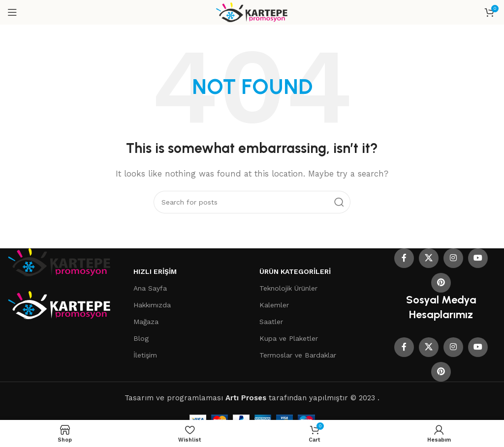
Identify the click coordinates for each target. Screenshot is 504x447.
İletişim (145, 355)
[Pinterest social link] (441, 283)
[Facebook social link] (404, 258)
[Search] (252, 202)
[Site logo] (252, 12)
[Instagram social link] (453, 258)
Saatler (271, 322)
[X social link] (429, 258)
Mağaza (146, 322)
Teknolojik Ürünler (288, 288)
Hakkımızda (152, 305)
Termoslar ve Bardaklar (298, 355)
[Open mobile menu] (12, 12)
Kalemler (274, 305)
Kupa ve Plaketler (289, 338)
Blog (141, 338)
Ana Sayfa (150, 288)
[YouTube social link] (478, 258)
